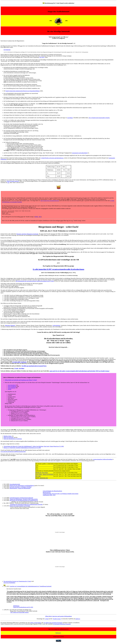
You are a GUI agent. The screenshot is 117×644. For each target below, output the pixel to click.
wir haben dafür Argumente (19, 363)
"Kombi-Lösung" (57, 620)
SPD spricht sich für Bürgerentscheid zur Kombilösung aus (24, 501)
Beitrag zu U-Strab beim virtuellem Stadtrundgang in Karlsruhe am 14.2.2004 (22, 449)
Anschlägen (70, 118)
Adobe (32, 624)
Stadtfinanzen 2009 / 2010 (49, 496)
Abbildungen (16, 607)
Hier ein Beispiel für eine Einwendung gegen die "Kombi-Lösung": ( (18, 218)
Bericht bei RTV (47, 493)
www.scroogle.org (12, 387)
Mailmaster (58, 634)
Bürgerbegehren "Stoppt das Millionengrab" (20, 489)
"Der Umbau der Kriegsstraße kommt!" (20, 613)
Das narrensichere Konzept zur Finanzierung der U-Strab (17, 582)
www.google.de (12, 389)
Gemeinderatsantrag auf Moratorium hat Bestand (21, 499)
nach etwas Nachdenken (9, 584)
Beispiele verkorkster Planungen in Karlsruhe (27, 235)
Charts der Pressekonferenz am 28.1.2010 (23, 608)
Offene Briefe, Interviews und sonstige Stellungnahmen (59, 617)
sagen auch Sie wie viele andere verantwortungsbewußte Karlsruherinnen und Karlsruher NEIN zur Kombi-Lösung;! (80, 372)
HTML (36, 218)
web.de (10, 390)
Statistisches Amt (44, 479)
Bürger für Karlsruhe (9, 438)
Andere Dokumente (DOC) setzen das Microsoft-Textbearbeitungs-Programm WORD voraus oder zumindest (27, 625)
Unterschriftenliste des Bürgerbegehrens (52, 492)
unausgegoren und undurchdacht (80, 153)
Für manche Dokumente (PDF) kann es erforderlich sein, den (15, 624)
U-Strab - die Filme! (19, 369)
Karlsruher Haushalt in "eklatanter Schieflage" (21, 488)
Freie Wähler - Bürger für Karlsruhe (44, 475)
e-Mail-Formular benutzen (13, 181)
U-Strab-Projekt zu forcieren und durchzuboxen (52, 158)
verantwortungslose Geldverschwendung (103, 460)
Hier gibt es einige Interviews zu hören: (10, 445)
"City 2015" (42, 57)
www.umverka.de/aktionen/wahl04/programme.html (13, 452)
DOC (40, 218)
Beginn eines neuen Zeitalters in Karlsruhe (20, 507)
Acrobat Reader (37, 624)
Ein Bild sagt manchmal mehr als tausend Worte (34, 367)
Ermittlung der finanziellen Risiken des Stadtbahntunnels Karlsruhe (26, 505)
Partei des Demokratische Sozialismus (13, 440)
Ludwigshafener (56, 326)
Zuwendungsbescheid (15, 485)
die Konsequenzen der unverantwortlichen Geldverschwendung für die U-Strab (35, 282)
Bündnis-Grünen (8, 437)
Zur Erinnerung (7, 50)
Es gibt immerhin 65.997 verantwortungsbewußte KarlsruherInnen (59, 270)
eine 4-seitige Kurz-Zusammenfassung (50, 201)
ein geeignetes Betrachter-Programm (62, 625)
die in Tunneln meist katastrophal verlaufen (99, 118)
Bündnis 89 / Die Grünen (42, 473)
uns (8, 183)
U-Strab (47, 620)
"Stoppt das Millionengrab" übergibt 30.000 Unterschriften (24, 500)
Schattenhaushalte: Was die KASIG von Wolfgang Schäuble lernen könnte (61, 495)
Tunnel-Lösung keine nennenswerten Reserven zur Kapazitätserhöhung (22, 91)
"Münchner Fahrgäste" (10, 326)
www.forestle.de (12, 386)
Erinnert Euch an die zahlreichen (9, 235)
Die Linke (38, 477)
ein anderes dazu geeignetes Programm (53, 624)
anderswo (78, 620)
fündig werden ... (9, 404)
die (4, 91)
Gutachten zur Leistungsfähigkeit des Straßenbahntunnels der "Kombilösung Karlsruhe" (31, 587)
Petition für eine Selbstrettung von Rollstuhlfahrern (22, 486)
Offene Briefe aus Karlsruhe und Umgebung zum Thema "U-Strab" (21, 381)
